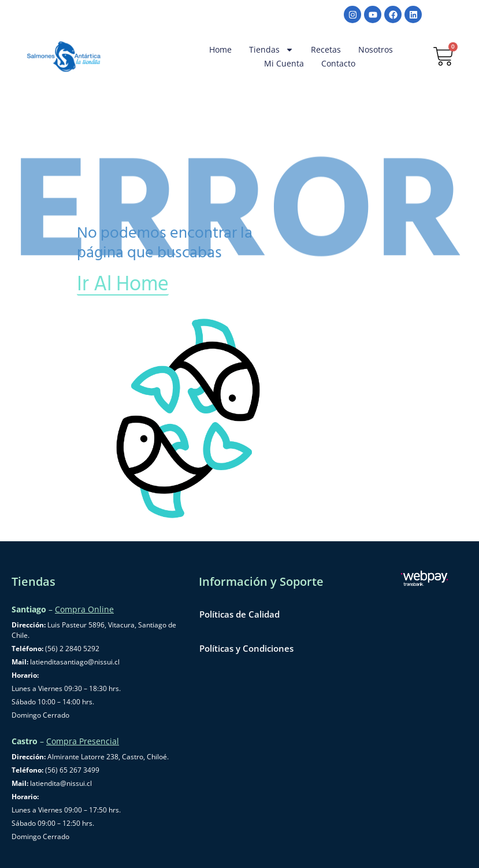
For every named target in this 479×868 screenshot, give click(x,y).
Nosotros (376, 49)
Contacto (338, 63)
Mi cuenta (284, 63)
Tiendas (271, 50)
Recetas (326, 49)
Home (220, 49)
